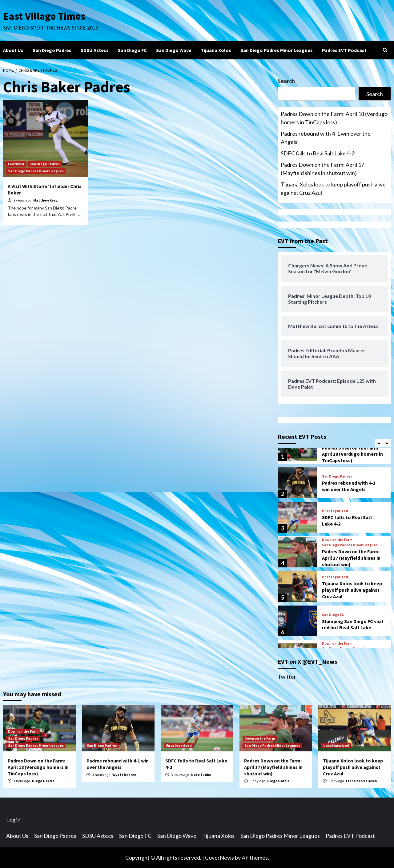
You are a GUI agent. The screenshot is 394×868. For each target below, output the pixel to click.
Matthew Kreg (45, 200)
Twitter (287, 677)
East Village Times (45, 16)
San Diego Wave (174, 50)
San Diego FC (132, 50)
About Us (13, 50)
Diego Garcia (43, 781)
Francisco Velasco (361, 781)
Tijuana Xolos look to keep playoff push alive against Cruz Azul (333, 188)
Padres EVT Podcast (344, 50)
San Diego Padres (52, 50)
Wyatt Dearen (124, 775)
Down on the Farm (337, 540)
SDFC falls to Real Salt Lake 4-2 (318, 153)
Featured (16, 164)
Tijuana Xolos (216, 50)
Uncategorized (335, 511)
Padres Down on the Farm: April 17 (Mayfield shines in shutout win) (322, 169)
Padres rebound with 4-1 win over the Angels (326, 138)
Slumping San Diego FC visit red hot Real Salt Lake (353, 624)
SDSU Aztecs (95, 50)
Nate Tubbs (201, 775)
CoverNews (219, 858)
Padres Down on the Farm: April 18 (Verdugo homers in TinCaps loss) (334, 118)
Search (286, 81)
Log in (13, 820)
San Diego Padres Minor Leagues (277, 50)
